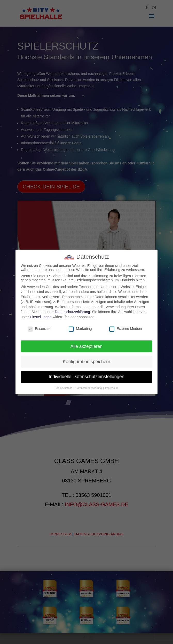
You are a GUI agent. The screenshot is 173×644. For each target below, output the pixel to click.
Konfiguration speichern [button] (86, 362)
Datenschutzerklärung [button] (89, 388)
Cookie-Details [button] (64, 388)
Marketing (80, 329)
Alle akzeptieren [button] (87, 346)
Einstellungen (41, 317)
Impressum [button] (112, 388)
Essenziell (39, 329)
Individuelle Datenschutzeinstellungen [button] (87, 377)
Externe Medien (125, 329)
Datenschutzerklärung (72, 312)
